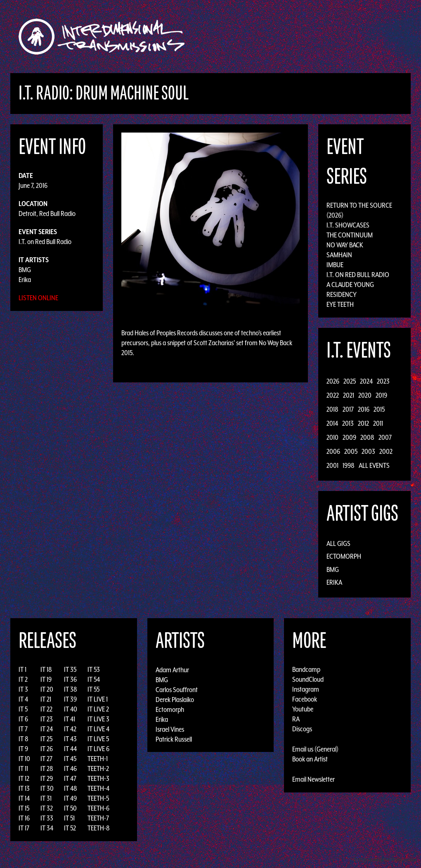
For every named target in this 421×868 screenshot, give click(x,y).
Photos (361, 37)
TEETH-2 (98, 768)
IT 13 (24, 788)
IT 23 (47, 719)
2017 (348, 409)
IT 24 (47, 729)
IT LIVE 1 (98, 699)
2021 (349, 395)
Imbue (335, 265)
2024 (366, 381)
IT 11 (23, 768)
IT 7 (23, 729)
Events (308, 37)
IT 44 (70, 749)
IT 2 (23, 679)
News (334, 37)
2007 (385, 437)
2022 (333, 395)
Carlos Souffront (177, 689)
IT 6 (23, 719)
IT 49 (70, 798)
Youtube (303, 709)
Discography (239, 37)
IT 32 (47, 808)
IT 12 (24, 778)
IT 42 (70, 729)
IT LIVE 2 (98, 709)
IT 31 (46, 798)
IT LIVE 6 (98, 749)
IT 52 (70, 828)
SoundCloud (308, 679)
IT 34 (47, 828)
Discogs (302, 729)
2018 (332, 409)
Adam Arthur (172, 669)
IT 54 (94, 679)
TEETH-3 (98, 778)
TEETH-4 (98, 788)
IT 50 (70, 808)
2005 (351, 451)
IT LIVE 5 (98, 739)
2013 (348, 423)
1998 (349, 465)
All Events (374, 465)
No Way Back (345, 245)
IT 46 (70, 768)
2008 (367, 437)
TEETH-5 (98, 798)
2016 (364, 409)
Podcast (392, 37)
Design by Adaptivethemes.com (385, 860)
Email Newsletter (313, 779)
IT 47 (70, 778)
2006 (333, 451)
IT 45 (70, 759)
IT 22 (46, 709)
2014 (332, 423)
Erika (25, 280)
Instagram (306, 689)
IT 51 (69, 818)
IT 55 (93, 689)
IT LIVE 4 (98, 729)
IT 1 (22, 669)
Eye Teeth (340, 304)
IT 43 (70, 739)
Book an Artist (310, 759)
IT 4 (23, 699)
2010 (332, 437)
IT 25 (46, 739)
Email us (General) (315, 749)
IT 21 (46, 699)
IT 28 (47, 768)
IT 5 (23, 709)
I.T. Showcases (348, 225)
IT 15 (24, 808)
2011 (378, 423)
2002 (386, 451)
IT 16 (24, 818)
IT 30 (47, 788)
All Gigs (338, 543)
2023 (383, 381)
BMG (25, 270)
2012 (363, 423)
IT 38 (71, 689)
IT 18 (46, 669)
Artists (278, 37)
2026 (333, 381)
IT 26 (47, 749)
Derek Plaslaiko (175, 699)
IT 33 (47, 818)
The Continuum (350, 235)
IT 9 (23, 749)
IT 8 (24, 739)
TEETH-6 (98, 808)
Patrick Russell (174, 739)
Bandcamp (306, 669)
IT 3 (23, 689)
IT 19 (46, 679)
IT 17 (24, 828)
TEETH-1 (98, 759)
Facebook (305, 699)
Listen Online (38, 298)
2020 (365, 395)
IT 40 (71, 709)
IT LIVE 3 (98, 719)
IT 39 (70, 699)
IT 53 (94, 669)
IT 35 (70, 669)
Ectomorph (344, 556)
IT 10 (24, 759)
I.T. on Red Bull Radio (45, 242)
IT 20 (47, 689)
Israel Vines (170, 729)
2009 (349, 437)
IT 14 (24, 798)
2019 (381, 395)
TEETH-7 (98, 818)
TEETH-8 (99, 828)
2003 (368, 451)
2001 (332, 465)
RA (296, 719)
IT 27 (46, 759)
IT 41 (70, 719)
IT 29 (47, 778)
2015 (379, 409)
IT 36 (70, 679)
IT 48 (71, 788)
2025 (350, 381)
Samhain (339, 255)
